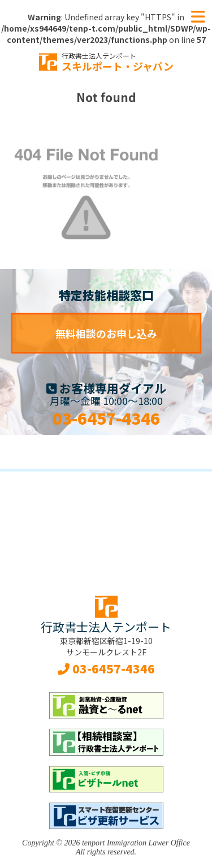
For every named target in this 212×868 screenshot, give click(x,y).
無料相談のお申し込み (106, 333)
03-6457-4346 (106, 418)
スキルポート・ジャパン (118, 62)
